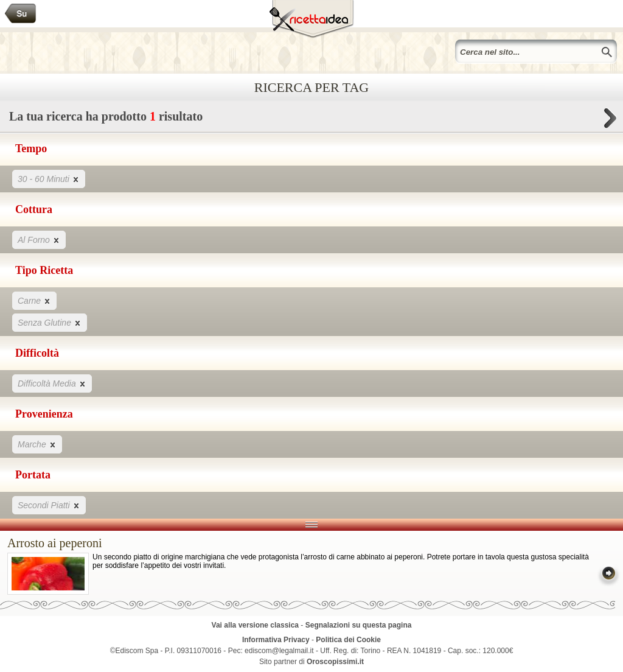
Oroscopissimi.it (335, 662)
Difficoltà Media (52, 383)
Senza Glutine (50, 322)
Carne (34, 300)
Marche (37, 444)
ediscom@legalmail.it (279, 651)
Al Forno (39, 240)
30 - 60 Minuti (49, 179)
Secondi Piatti (49, 505)
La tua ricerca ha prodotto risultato (311, 120)
